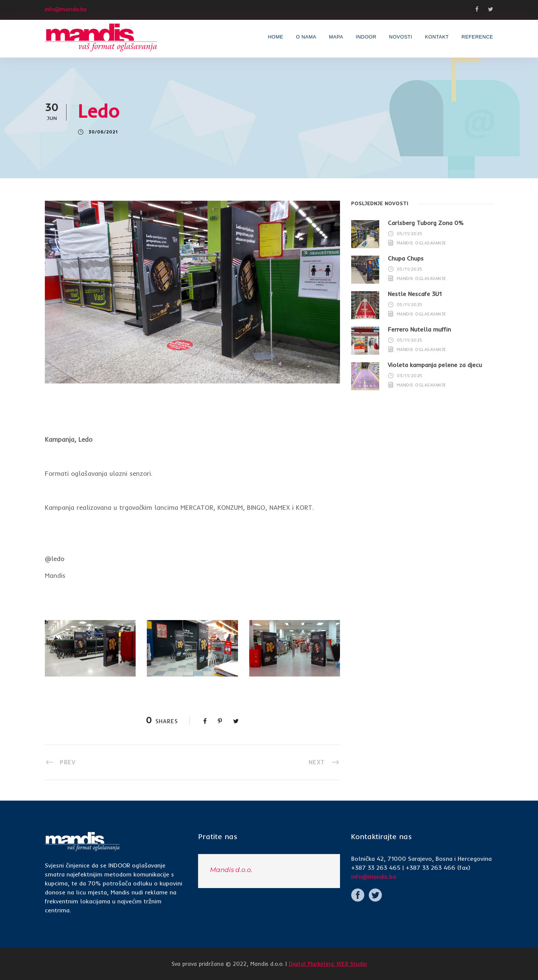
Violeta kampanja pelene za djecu (435, 365)
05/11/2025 (410, 234)
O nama (306, 37)
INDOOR (366, 37)
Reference (477, 37)
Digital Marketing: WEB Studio (328, 964)
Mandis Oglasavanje (421, 243)
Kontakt (437, 37)
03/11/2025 (410, 376)
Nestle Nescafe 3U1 (415, 294)
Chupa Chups (406, 258)
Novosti (401, 37)
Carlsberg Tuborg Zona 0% (426, 223)
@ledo (55, 559)
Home (276, 37)
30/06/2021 (103, 132)
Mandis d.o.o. (231, 870)
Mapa (336, 37)
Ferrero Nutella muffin (419, 329)
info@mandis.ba (374, 876)
